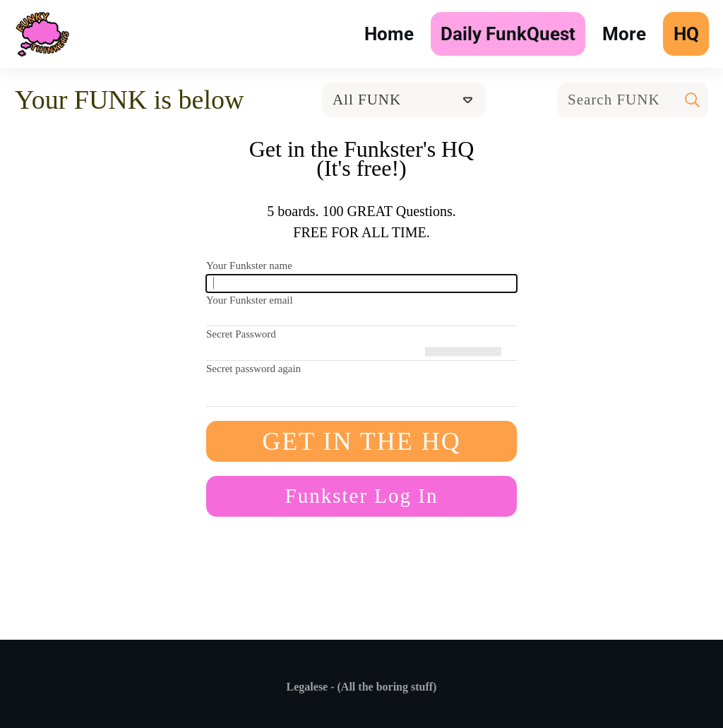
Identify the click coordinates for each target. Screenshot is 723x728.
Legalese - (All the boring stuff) (361, 687)
